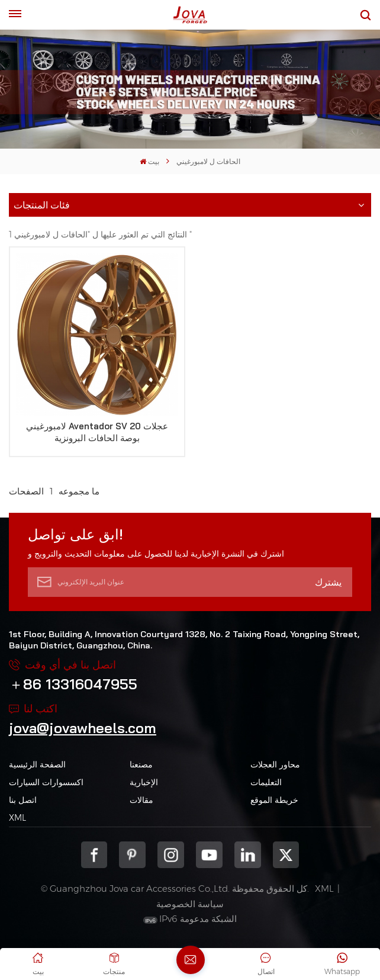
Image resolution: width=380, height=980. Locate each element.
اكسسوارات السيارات (46, 782)
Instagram (171, 855)
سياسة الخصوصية (190, 904)
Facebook (94, 855)
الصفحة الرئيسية (37, 764)
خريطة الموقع (274, 800)
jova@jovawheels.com (83, 728)
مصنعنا (141, 764)
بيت (149, 161)
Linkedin (248, 855)
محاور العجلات (275, 764)
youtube (209, 855)
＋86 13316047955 (73, 684)
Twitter (286, 855)
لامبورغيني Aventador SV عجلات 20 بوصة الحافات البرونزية (97, 432)
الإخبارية (144, 782)
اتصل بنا (23, 800)
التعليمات (266, 782)
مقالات (141, 800)
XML (17, 818)
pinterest (132, 855)
